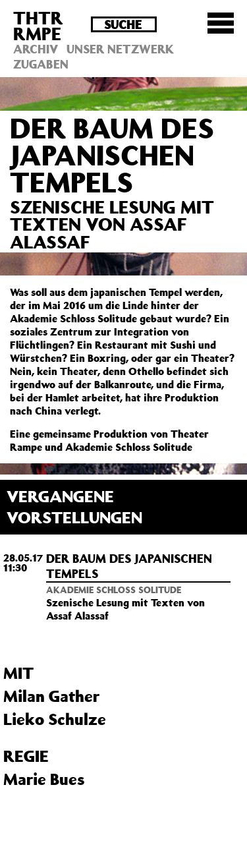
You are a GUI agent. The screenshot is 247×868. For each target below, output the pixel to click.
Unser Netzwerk (120, 49)
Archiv (36, 49)
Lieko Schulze (55, 719)
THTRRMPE (38, 25)
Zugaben (41, 64)
